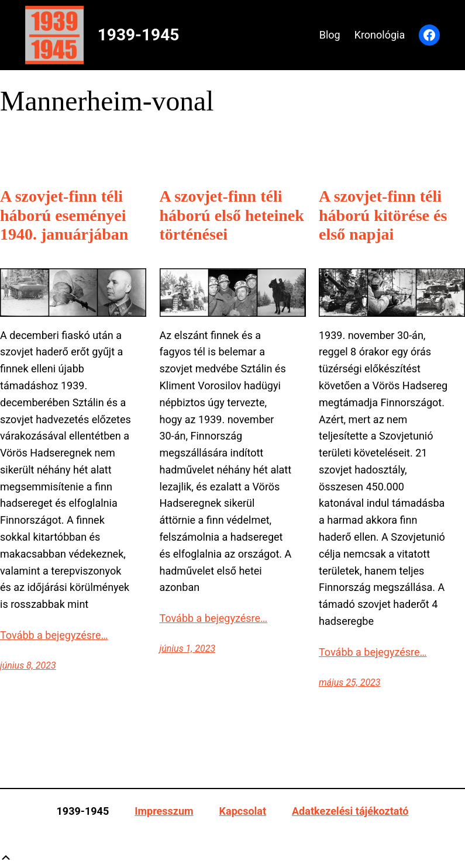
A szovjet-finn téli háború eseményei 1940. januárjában (64, 215)
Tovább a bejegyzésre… (54, 635)
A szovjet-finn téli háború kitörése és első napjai (383, 215)
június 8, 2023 (28, 665)
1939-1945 (139, 35)
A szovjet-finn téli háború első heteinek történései (232, 215)
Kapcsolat (243, 811)
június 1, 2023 (188, 649)
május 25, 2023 (350, 682)
